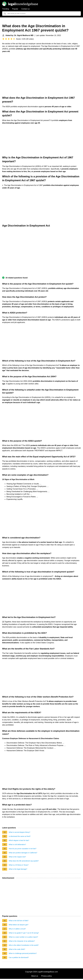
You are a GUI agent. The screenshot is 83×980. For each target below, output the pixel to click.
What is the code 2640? (17, 949)
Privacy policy (47, 976)
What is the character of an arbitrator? (22, 941)
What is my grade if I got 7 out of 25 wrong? (24, 933)
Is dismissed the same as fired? (20, 836)
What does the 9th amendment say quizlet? (24, 861)
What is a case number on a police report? (23, 937)
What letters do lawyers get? (19, 925)
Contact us (26, 9)
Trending (6, 9)
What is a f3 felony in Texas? (19, 865)
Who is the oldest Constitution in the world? (24, 945)
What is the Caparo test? (17, 857)
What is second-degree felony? (19, 832)
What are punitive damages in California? (23, 853)
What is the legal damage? (18, 869)
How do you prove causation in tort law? (23, 849)
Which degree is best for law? (19, 840)
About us (35, 976)
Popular (15, 9)
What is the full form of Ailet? (19, 921)
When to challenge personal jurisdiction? (23, 953)
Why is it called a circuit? (17, 929)
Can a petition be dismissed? (19, 957)
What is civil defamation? (17, 844)
